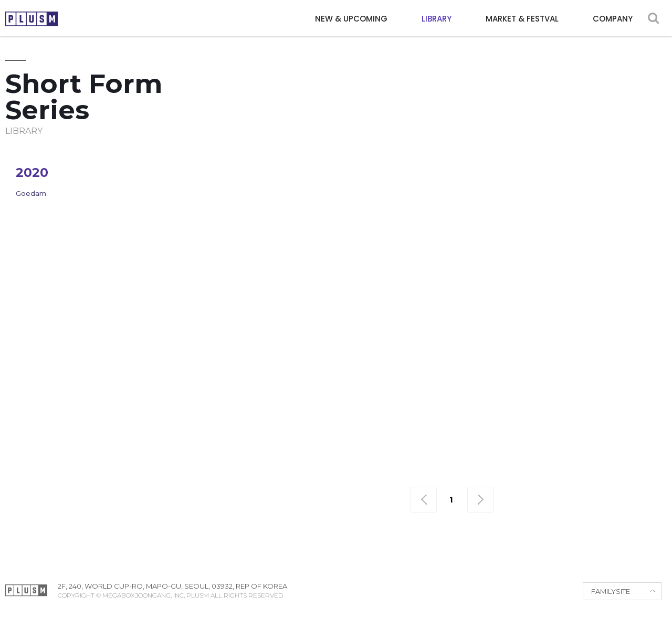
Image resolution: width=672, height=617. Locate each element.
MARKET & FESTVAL (522, 19)
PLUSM (31, 19)
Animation (377, 159)
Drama (520, 159)
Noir (354, 178)
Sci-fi (549, 178)
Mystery (312, 178)
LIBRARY (437, 19)
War (636, 178)
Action (259, 159)
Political (445, 178)
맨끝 (480, 500)
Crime (478, 159)
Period (395, 178)
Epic (558, 159)
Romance (502, 178)
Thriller (594, 178)
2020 (32, 172)
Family (596, 159)
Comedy (433, 159)
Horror (261, 178)
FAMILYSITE (611, 591)
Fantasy (642, 159)
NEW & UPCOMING (351, 19)
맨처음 (424, 500)
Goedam (31, 193)
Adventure (314, 159)
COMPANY (613, 19)
